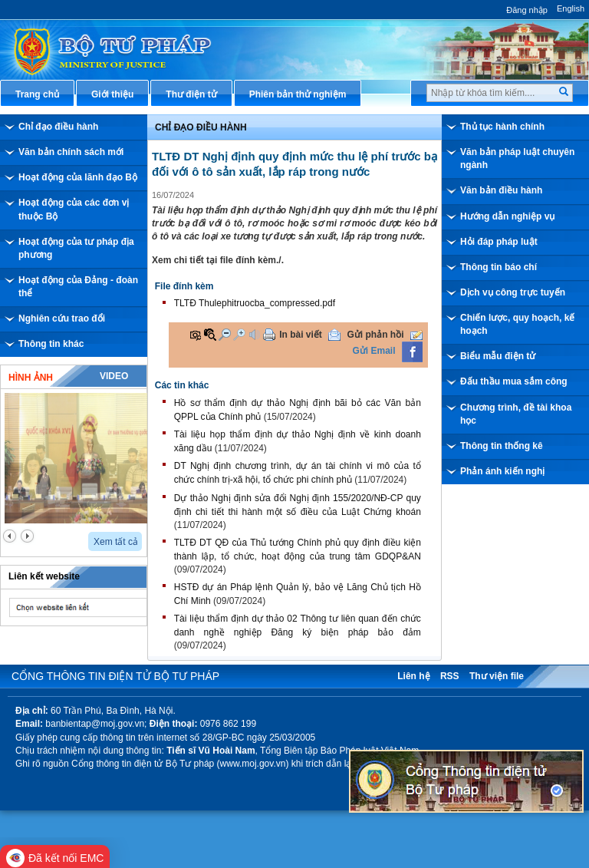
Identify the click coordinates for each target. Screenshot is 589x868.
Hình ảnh (31, 378)
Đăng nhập (527, 10)
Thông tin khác (51, 344)
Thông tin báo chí (499, 267)
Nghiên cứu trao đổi (62, 318)
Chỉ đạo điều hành (58, 127)
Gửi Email (374, 351)
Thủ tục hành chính (502, 127)
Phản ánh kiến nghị (502, 471)
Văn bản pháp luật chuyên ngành (517, 158)
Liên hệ (413, 676)
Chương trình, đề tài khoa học (516, 414)
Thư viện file (497, 676)
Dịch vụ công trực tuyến (513, 292)
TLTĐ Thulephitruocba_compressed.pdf (255, 303)
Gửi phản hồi (376, 335)
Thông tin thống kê (502, 446)
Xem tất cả (116, 542)
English (571, 8)
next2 (27, 536)
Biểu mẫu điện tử (498, 356)
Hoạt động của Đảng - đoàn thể (78, 287)
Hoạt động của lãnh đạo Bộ (78, 177)
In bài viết (301, 335)
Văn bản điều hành (501, 190)
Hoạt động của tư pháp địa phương (76, 248)
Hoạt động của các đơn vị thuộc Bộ (74, 209)
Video (114, 376)
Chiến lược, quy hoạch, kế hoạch (517, 324)
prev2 (10, 536)
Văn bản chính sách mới (71, 152)
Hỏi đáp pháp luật (499, 242)
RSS (450, 676)
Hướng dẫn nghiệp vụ (507, 216)
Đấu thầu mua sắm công (514, 381)
